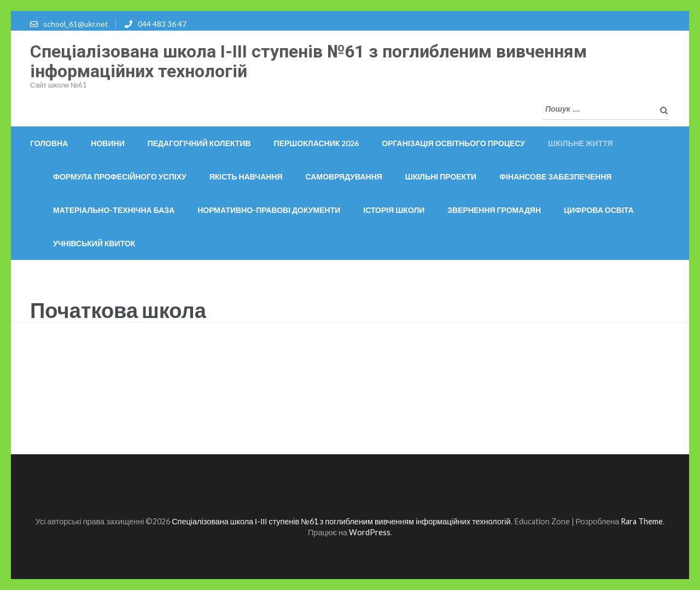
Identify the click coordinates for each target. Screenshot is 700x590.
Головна (49, 143)
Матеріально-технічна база (114, 210)
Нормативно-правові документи (269, 210)
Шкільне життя (581, 143)
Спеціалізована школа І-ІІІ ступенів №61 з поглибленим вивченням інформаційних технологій (308, 61)
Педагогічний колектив (199, 143)
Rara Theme (642, 521)
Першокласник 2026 (317, 143)
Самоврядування (344, 177)
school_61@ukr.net (76, 24)
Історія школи (394, 210)
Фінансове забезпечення (555, 177)
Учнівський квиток (94, 243)
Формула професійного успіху (120, 177)
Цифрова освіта (599, 210)
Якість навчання (246, 177)
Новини (107, 143)
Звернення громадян (494, 210)
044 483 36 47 (162, 24)
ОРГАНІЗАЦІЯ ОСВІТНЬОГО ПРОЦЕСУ (453, 143)
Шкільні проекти (441, 177)
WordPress (370, 532)
